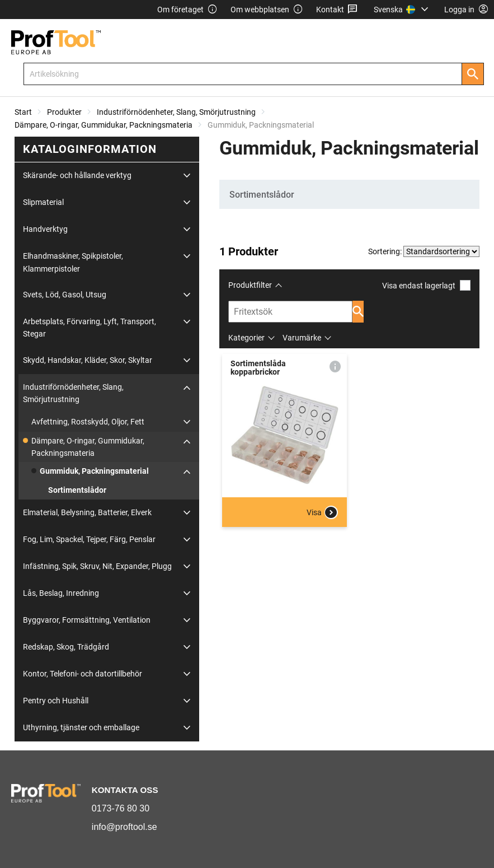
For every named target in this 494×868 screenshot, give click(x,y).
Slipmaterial (43, 202)
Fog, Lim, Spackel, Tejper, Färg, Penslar (89, 539)
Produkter (64, 112)
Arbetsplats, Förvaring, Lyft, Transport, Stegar (90, 328)
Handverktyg (45, 229)
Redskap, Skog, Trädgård (66, 647)
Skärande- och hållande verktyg (77, 175)
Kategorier (246, 338)
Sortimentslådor (77, 490)
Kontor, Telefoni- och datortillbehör (83, 674)
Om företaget (187, 10)
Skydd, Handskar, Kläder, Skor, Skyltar (88, 360)
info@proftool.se (124, 827)
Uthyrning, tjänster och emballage (81, 727)
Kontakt (337, 10)
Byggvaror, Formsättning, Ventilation (87, 620)
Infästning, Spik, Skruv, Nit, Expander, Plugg (97, 566)
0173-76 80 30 (121, 808)
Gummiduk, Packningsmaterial (94, 471)
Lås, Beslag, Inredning (61, 593)
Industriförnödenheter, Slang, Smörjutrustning (176, 112)
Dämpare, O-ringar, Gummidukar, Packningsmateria (103, 125)
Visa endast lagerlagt (426, 285)
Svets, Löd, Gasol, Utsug (65, 295)
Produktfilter (250, 285)
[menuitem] (403, 10)
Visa (322, 512)
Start (23, 112)
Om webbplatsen (267, 10)
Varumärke (302, 338)
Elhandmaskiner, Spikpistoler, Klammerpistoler (73, 262)
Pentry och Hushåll (56, 701)
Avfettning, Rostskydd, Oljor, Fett (88, 422)
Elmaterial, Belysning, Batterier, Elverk (87, 512)
